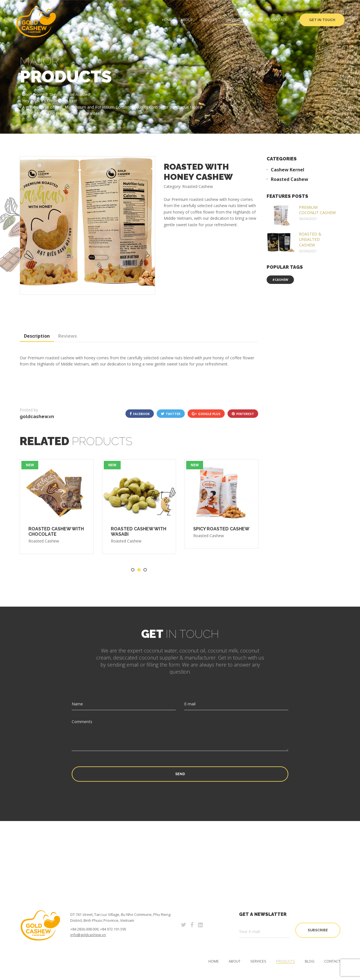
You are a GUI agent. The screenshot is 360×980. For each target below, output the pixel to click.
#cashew (280, 280)
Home (167, 20)
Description (37, 336)
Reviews (67, 336)
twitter (171, 414)
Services (209, 20)
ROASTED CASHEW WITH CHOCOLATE (56, 532)
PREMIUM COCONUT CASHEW (317, 210)
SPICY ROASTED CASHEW (221, 529)
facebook (140, 414)
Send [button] (180, 774)
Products (235, 20)
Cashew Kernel (288, 170)
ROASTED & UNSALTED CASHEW (310, 239)
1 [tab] (133, 570)
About (187, 20)
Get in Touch (322, 20)
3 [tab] (145, 570)
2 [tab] (139, 570)
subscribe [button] (318, 930)
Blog (258, 20)
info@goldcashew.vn (88, 935)
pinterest (243, 414)
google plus (206, 414)
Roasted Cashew (44, 541)
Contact (279, 20)
